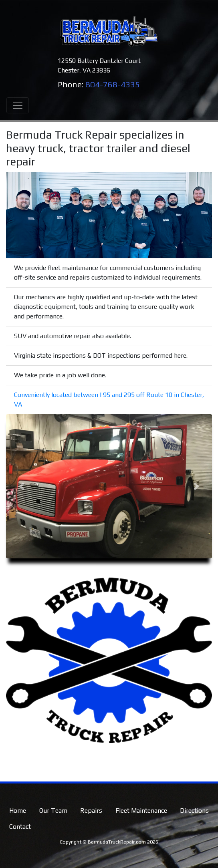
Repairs (91, 811)
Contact (20, 827)
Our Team (53, 811)
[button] (21, 486)
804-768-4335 (113, 85)
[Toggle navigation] (18, 105)
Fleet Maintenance (141, 811)
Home (18, 811)
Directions (194, 811)
